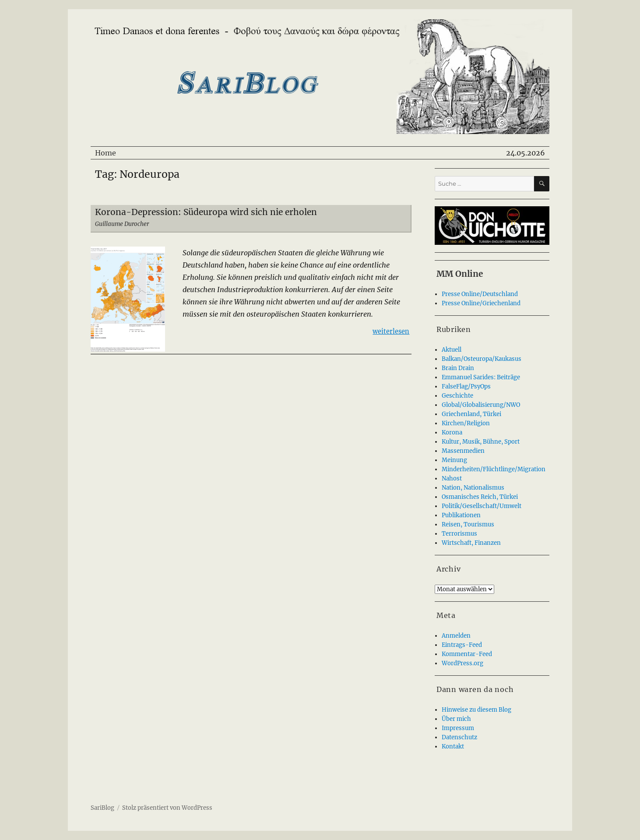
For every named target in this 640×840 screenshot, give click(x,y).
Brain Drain (458, 368)
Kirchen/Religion (466, 423)
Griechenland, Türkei (471, 414)
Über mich (456, 719)
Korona (452, 432)
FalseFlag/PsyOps (466, 386)
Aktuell (452, 350)
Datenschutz (459, 737)
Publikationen (461, 515)
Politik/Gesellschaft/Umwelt (482, 506)
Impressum (458, 728)
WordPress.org (462, 663)
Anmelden (456, 636)
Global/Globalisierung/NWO (481, 405)
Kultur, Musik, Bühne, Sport (481, 442)
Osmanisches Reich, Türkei (480, 497)
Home (105, 153)
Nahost (452, 478)
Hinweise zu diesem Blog (476, 710)
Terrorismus (459, 534)
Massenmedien (463, 451)
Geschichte (457, 396)
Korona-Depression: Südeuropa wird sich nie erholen (206, 212)
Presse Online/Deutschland (480, 294)
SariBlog (102, 808)
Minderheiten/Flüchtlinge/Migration (494, 469)
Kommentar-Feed (467, 654)
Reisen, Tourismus (468, 524)
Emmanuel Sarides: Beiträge (481, 377)
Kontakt (453, 746)
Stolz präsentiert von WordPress (167, 808)
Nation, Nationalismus (473, 488)
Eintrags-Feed (462, 645)
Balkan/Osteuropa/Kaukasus (482, 359)
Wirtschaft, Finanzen (471, 543)
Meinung (454, 460)
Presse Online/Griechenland (481, 303)
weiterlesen (391, 331)
